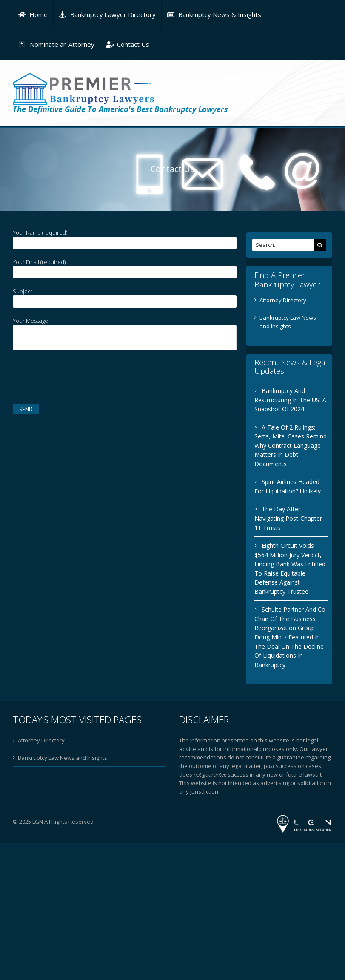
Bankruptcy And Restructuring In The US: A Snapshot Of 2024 (288, 400)
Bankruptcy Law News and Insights (63, 758)
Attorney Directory (280, 300)
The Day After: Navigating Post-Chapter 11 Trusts (286, 518)
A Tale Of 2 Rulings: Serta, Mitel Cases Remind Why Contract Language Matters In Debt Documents (288, 446)
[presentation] (77, 375)
